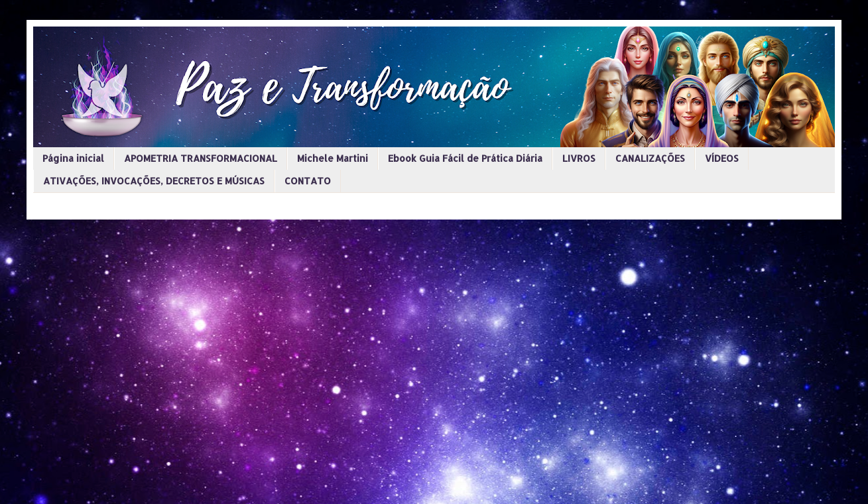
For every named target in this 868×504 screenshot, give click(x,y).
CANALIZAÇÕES (650, 158)
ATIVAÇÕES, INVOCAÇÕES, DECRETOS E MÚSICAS (154, 181)
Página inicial (73, 158)
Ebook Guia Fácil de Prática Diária (465, 158)
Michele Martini (333, 158)
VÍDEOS (722, 158)
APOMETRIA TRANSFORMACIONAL (201, 158)
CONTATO (308, 181)
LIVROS (579, 158)
